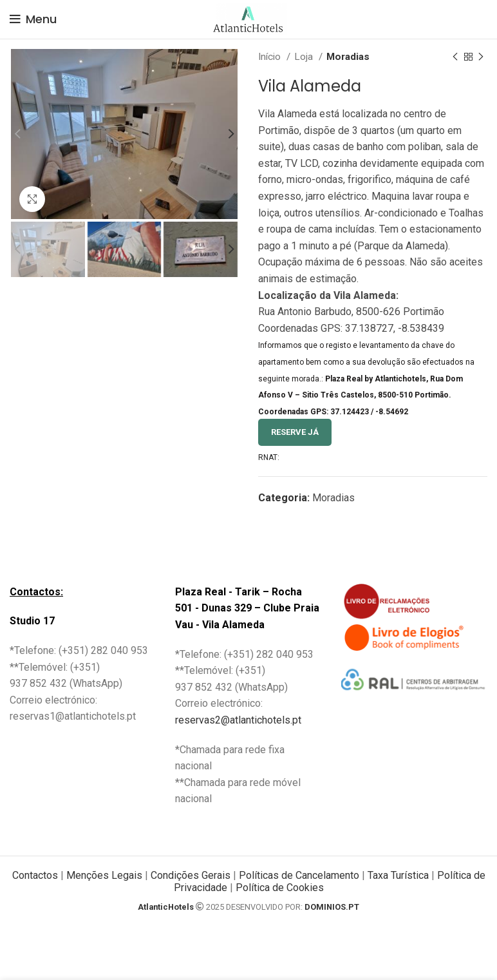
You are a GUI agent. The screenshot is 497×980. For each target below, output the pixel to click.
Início (271, 57)
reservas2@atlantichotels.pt (238, 720)
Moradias (348, 57)
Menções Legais (103, 875)
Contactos (35, 875)
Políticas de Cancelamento (299, 875)
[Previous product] (455, 57)
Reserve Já (295, 432)
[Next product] (481, 57)
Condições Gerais (191, 875)
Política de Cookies (280, 888)
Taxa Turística (398, 875)
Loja (305, 57)
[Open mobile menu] (33, 19)
